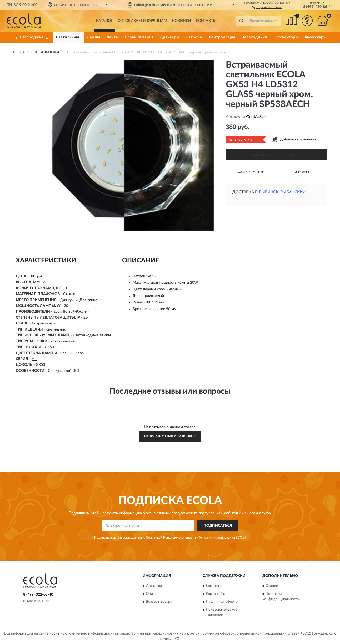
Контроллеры (222, 37)
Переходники (254, 37)
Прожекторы (286, 37)
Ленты (112, 37)
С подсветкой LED (64, 371)
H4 (34, 359)
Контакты (206, 21)
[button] (267, 7)
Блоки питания (139, 37)
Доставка (154, 586)
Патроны (194, 37)
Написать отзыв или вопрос (170, 436)
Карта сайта (216, 594)
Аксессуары (315, 37)
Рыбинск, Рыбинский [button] (282, 192)
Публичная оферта (222, 602)
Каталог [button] (104, 21)
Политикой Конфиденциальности (171, 537)
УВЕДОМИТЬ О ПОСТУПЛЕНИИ (276, 155)
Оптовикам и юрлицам (142, 21)
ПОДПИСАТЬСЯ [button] (218, 526)
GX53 (40, 365)
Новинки (181, 21)
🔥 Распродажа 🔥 (32, 37)
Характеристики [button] (251, 172)
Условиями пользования (217, 537)
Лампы (93, 37)
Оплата (152, 594)
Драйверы (169, 37)
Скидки (272, 586)
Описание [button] (302, 172)
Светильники (68, 37)
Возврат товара (159, 602)
